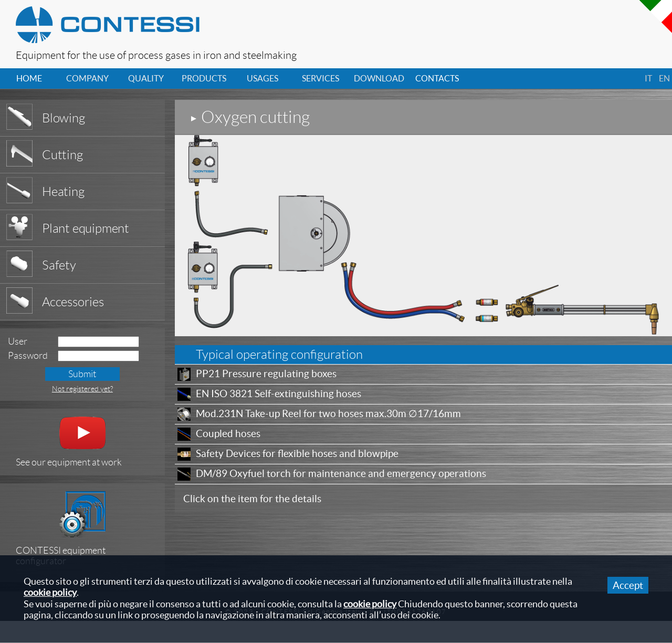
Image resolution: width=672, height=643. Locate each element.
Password (28, 356)
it (648, 78)
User (18, 341)
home (29, 78)
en (664, 78)
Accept (628, 585)
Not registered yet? (82, 389)
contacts (437, 78)
